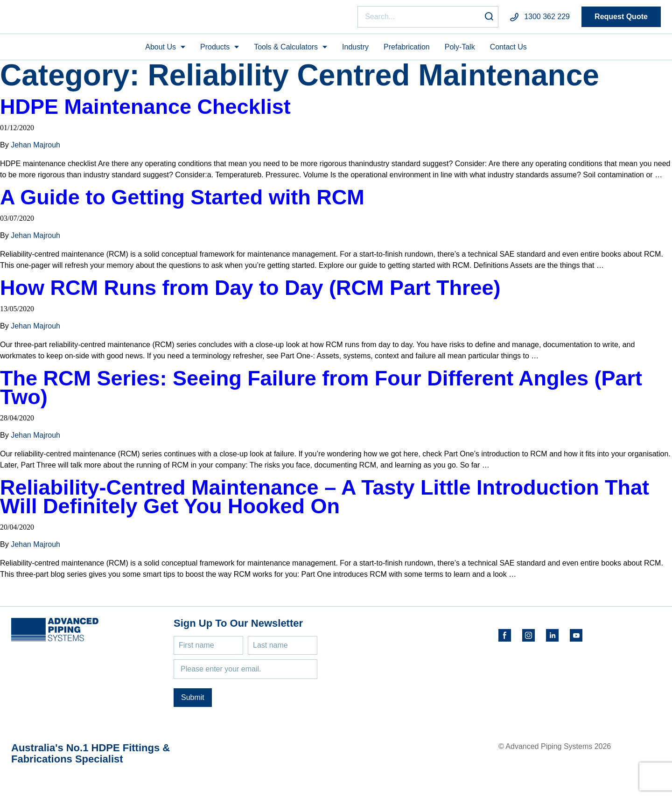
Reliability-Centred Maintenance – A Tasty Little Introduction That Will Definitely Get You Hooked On (325, 501)
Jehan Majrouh (35, 149)
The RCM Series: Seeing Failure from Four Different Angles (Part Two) (321, 392)
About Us (161, 51)
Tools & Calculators (286, 51)
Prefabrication (407, 51)
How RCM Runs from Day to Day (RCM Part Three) (250, 292)
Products (215, 51)
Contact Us (508, 51)
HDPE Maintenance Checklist (145, 111)
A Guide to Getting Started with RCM (182, 201)
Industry (355, 51)
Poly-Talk (460, 51)
